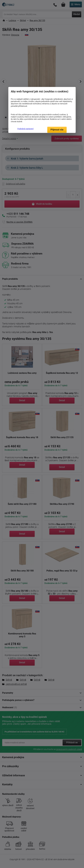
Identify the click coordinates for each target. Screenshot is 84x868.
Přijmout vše (57, 130)
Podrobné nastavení (25, 129)
